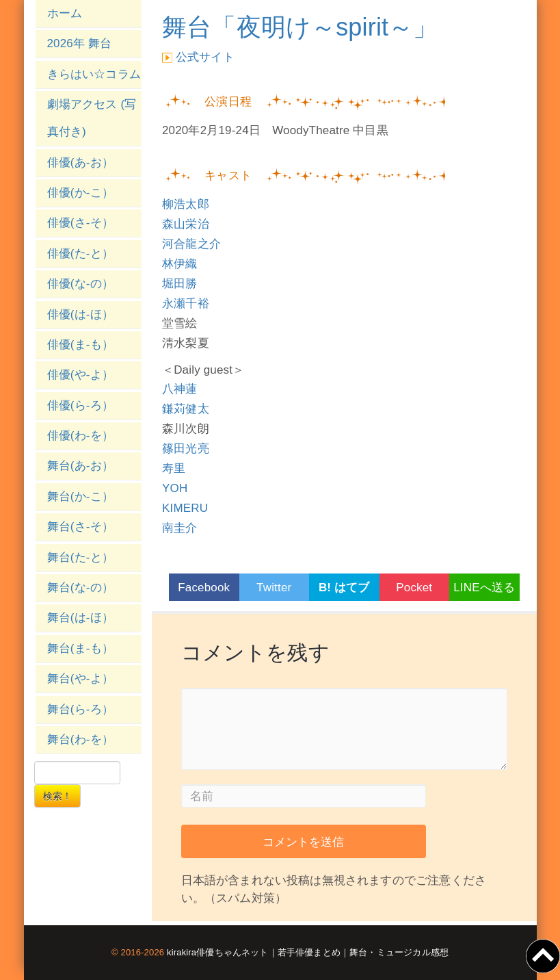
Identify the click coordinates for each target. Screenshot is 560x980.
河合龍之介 (191, 244)
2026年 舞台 (80, 43)
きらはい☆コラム (94, 74)
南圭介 (180, 528)
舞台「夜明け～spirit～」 (300, 27)
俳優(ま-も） (81, 345)
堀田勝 (180, 284)
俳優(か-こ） (81, 193)
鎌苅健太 (186, 409)
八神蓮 (180, 389)
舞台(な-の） (81, 588)
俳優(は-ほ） (81, 314)
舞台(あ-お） (81, 466)
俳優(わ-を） (81, 436)
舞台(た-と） (81, 557)
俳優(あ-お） (81, 163)
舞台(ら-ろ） (81, 709)
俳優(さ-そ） (81, 223)
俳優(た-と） (81, 254)
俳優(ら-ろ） (81, 405)
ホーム (65, 13)
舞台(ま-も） (81, 648)
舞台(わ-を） (81, 739)
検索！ (57, 796)
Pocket (414, 588)
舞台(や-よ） (81, 679)
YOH (175, 488)
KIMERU (185, 508)
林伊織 (180, 264)
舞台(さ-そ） (81, 527)
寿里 (174, 468)
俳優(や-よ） (81, 375)
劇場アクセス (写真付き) (92, 118)
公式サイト (205, 57)
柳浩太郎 (186, 204)
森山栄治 (186, 224)
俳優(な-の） (81, 284)
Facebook (204, 588)
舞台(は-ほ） (81, 618)
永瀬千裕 (186, 304)
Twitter (274, 588)
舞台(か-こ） (81, 497)
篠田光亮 (186, 449)
